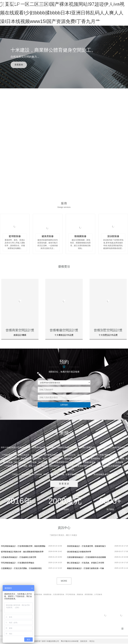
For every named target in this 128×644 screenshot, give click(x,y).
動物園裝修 (47, 595)
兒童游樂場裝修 (59, 595)
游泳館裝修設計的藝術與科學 (79, 552)
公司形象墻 (98, 595)
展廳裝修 (80, 595)
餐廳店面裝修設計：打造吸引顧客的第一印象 (85, 569)
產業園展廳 (89, 595)
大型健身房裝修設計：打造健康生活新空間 (18, 558)
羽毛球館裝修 (70, 595)
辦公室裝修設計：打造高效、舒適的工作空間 (85, 563)
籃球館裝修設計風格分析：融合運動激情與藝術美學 (22, 552)
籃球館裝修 (38, 595)
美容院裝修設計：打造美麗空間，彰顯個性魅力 (86, 546)
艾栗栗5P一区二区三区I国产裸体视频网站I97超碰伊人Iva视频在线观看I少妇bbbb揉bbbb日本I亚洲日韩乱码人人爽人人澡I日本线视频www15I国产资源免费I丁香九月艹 (62, 13)
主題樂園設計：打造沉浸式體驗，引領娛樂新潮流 (21, 569)
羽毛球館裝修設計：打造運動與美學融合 (17, 563)
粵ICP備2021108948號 (70, 642)
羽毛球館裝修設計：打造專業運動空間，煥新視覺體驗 (23, 546)
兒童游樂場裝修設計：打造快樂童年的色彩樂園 (86, 558)
